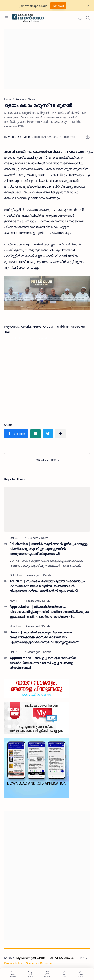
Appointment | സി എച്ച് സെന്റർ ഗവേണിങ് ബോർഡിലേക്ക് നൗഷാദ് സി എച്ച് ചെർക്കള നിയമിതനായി (43, 663)
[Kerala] (47, 575)
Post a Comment (47, 460)
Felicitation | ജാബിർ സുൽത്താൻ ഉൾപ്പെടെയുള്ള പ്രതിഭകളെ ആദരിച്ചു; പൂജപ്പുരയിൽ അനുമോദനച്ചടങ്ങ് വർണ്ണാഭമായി (48, 549)
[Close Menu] (88, 6)
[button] (80, 18)
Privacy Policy (13, 963)
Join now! (58, 6)
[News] (44, 538)
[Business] (34, 538)
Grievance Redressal (40, 963)
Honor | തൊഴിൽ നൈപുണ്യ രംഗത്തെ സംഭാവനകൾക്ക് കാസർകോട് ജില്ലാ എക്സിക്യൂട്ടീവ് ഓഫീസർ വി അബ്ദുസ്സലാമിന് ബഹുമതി (44, 637)
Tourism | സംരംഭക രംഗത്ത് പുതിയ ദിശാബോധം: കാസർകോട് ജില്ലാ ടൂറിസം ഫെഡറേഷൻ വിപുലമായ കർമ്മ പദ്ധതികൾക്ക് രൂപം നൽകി (48, 586)
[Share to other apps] (60, 434)
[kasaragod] (35, 575)
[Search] (88, 18)
